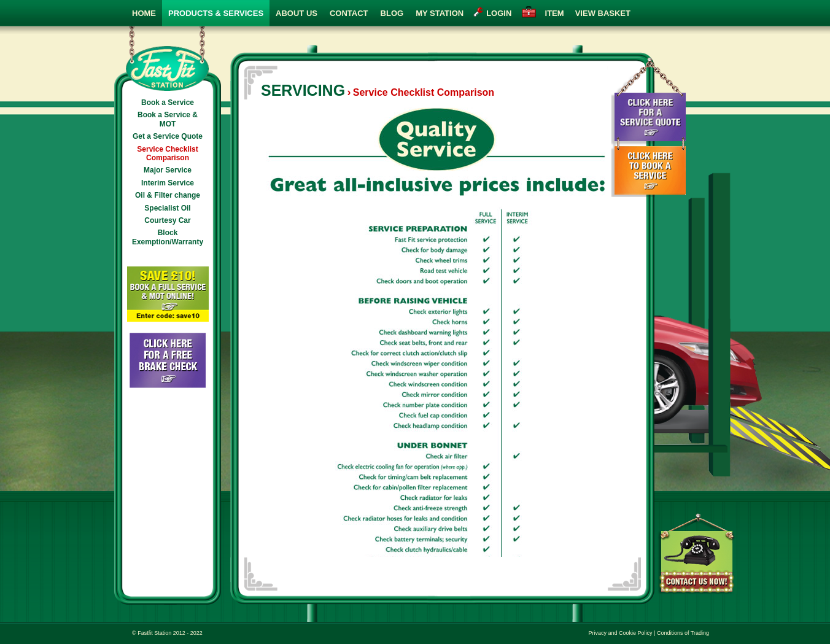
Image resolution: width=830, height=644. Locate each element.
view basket (585, 13)
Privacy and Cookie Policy (621, 633)
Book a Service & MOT (168, 119)
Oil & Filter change (168, 195)
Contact (349, 13)
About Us (297, 13)
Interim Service (168, 183)
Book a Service (168, 103)
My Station (440, 13)
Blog (392, 13)
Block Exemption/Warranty (168, 237)
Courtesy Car (167, 220)
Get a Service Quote (168, 136)
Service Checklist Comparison (167, 153)
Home (144, 13)
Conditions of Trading (683, 633)
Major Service (168, 170)
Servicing (303, 90)
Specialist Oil (167, 208)
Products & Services (216, 13)
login (499, 13)
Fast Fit (168, 59)
